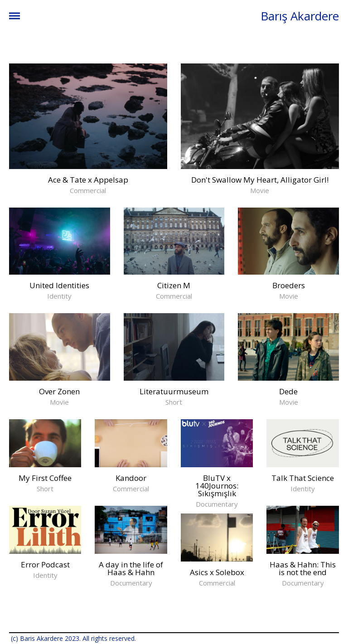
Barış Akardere (300, 16)
